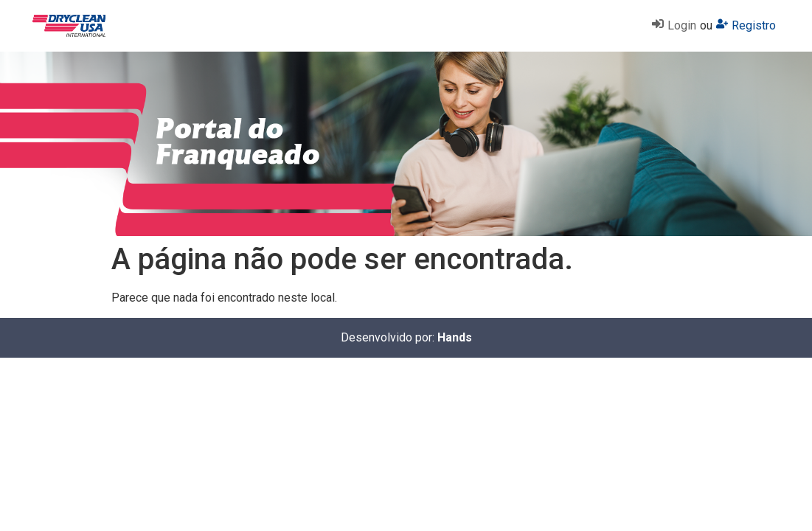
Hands (455, 337)
